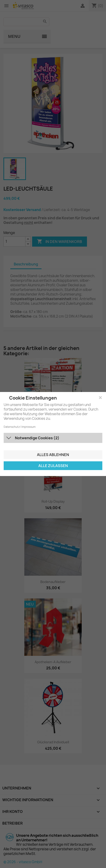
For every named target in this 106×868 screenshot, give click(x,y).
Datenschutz (12, 427)
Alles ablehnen (53, 455)
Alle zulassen (53, 466)
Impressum (29, 427)
